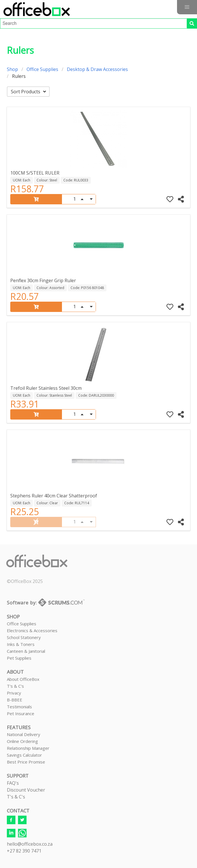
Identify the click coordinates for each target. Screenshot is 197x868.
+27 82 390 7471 (24, 851)
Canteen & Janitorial (26, 651)
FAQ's (13, 783)
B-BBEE (15, 700)
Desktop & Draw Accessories (97, 69)
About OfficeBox (23, 679)
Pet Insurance (21, 713)
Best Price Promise (26, 762)
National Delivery (24, 734)
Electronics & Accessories (32, 630)
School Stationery (24, 637)
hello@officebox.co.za (30, 844)
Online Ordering (22, 741)
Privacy (14, 693)
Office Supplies (42, 69)
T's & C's (15, 686)
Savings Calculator (24, 755)
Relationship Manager (28, 748)
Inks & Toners (21, 644)
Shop (12, 69)
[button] (187, 7)
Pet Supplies (19, 658)
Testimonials (19, 707)
